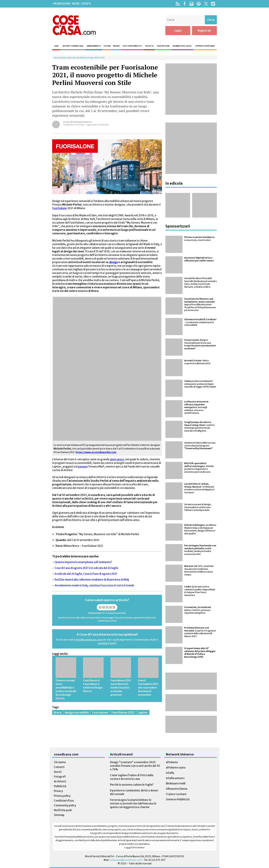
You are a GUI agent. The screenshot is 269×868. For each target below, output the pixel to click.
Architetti (60, 781)
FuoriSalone (59, 208)
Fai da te (149, 46)
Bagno (116, 46)
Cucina (107, 46)
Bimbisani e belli (176, 783)
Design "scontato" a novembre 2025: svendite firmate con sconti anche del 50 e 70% (135, 766)
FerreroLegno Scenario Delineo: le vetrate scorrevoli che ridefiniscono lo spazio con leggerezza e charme (133, 804)
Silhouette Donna (177, 789)
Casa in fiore (163, 46)
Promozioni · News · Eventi (72, 4)
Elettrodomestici (132, 46)
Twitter (206, 4)
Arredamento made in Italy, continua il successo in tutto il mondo (94, 585)
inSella (170, 773)
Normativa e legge (182, 46)
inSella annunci (175, 778)
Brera (57, 713)
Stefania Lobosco (82, 122)
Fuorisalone (100, 713)
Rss (178, 4)
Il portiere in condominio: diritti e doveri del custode (134, 792)
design (113, 262)
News (65, 58)
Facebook (185, 4)
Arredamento (94, 46)
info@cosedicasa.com (89, 640)
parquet (83, 467)
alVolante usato (176, 768)
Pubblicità (60, 786)
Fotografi (60, 777)
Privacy (58, 791)
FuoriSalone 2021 (123, 713)
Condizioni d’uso (64, 801)
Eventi (74, 58)
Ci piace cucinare (176, 794)
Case (56, 46)
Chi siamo (60, 762)
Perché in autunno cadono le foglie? (132, 785)
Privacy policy (62, 796)
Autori (58, 772)
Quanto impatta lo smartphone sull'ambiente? (83, 562)
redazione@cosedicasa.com (126, 860)
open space (117, 459)
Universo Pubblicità (178, 799)
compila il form (107, 643)
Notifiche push (63, 810)
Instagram (191, 4)
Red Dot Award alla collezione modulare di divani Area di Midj (92, 580)
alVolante (172, 762)
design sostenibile (77, 713)
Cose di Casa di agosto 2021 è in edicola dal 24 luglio (86, 568)
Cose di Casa (74, 25)
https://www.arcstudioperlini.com (96, 452)
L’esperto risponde (205, 46)
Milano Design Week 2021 (92, 58)
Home (57, 58)
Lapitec (143, 713)
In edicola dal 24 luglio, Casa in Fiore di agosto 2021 (86, 574)
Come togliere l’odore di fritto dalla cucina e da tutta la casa (132, 777)
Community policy (65, 805)
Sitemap (59, 815)
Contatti (59, 767)
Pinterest (199, 4)
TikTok (213, 4)
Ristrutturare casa (73, 46)
